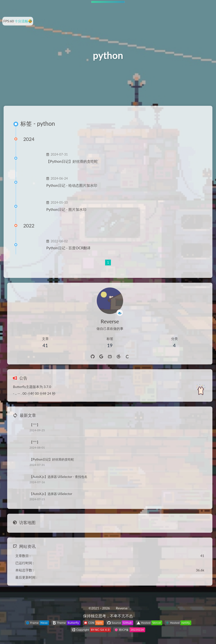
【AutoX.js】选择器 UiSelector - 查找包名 (58, 477)
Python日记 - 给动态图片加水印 (72, 185)
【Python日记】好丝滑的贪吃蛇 (72, 161)
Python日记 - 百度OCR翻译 (68, 248)
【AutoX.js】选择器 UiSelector (51, 494)
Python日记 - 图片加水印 (66, 209)
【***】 (35, 425)
